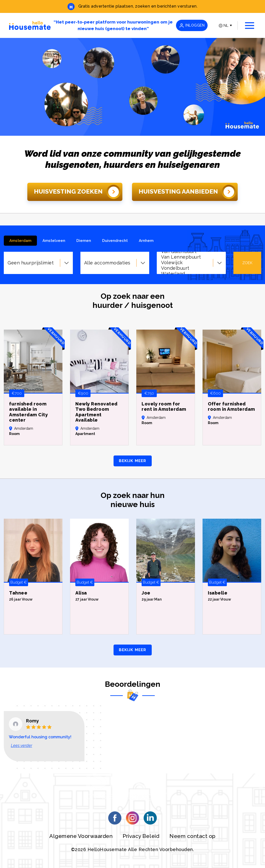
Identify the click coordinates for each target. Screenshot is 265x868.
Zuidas (192, 266)
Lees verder (21, 746)
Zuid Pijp (192, 260)
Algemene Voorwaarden (81, 836)
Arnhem (146, 241)
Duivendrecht (115, 241)
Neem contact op (193, 836)
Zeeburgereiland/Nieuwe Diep (192, 255)
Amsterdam (20, 241)
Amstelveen (54, 241)
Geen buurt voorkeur (192, 271)
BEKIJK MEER (132, 461)
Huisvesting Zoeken (77, 192)
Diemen (84, 241)
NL (224, 26)
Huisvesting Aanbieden (187, 192)
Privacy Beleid (141, 836)
